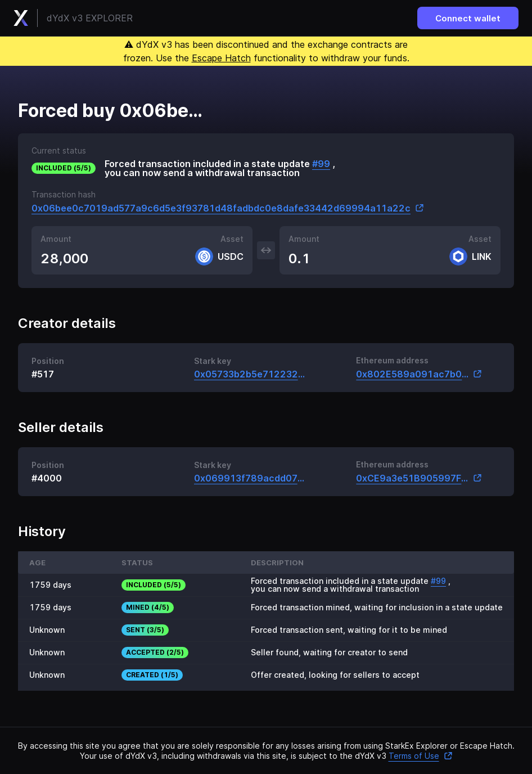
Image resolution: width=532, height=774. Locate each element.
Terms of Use (421, 756)
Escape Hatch (221, 58)
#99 (321, 164)
